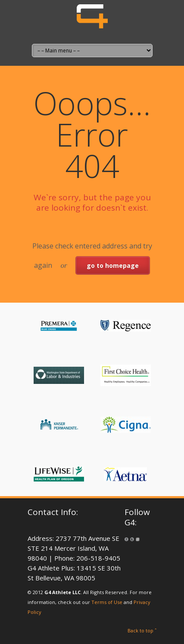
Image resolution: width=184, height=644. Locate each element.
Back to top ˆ (142, 630)
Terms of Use (107, 602)
